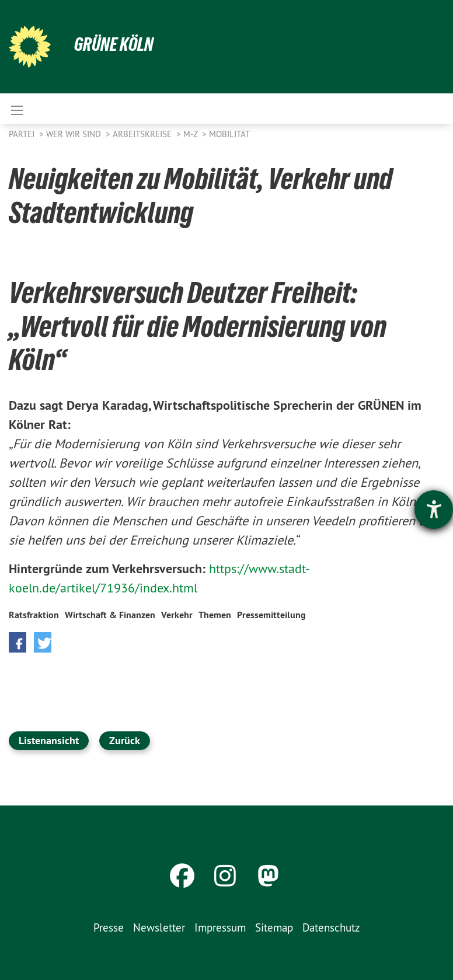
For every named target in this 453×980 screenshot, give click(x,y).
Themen (215, 615)
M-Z (191, 134)
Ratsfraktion (34, 615)
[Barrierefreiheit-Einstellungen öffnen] (434, 510)
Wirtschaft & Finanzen (110, 615)
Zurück (125, 740)
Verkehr (177, 615)
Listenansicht (49, 740)
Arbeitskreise (143, 134)
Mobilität (229, 134)
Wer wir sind (75, 134)
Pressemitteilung (271, 615)
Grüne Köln (114, 44)
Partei (23, 134)
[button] (18, 642)
